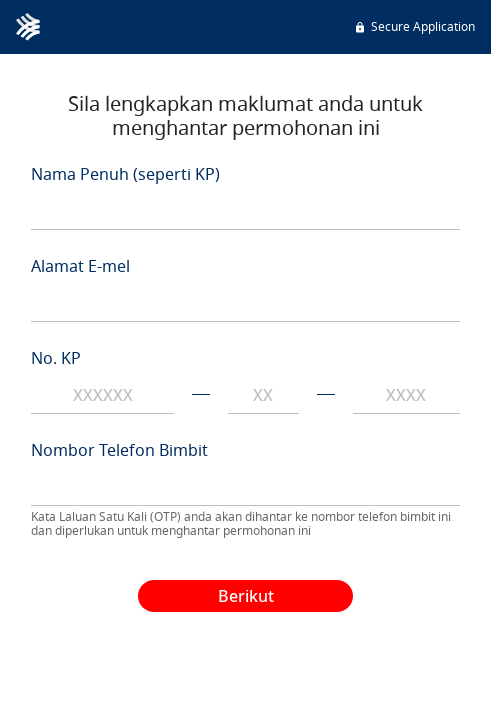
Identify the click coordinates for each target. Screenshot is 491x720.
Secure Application (414, 26)
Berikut (246, 596)
